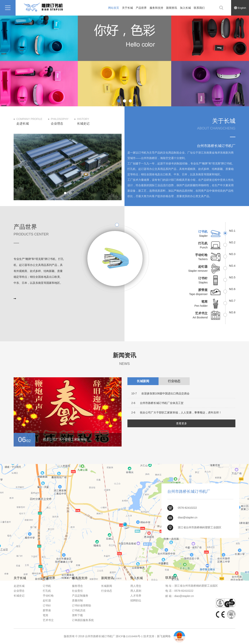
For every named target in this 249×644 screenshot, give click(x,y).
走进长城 (19, 586)
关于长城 (127, 8)
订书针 (47, 606)
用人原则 (136, 591)
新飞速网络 (164, 636)
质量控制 (77, 600)
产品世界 (141, 8)
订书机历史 (79, 610)
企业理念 (19, 591)
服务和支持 (156, 8)
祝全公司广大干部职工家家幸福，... (68, 440)
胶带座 (47, 610)
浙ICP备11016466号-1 (129, 636)
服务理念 (77, 586)
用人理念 (136, 586)
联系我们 (199, 8)
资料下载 (77, 615)
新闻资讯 (172, 8)
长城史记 (19, 596)
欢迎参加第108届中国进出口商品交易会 (160, 393)
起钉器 (47, 600)
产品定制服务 (80, 596)
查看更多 (181, 423)
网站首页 (114, 8)
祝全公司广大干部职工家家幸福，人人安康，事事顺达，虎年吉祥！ (176, 412)
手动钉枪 (48, 596)
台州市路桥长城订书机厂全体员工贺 (157, 403)
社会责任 (77, 591)
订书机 (47, 586)
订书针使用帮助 (82, 606)
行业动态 (107, 591)
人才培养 (136, 596)
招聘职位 (136, 600)
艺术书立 (48, 620)
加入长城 (185, 8)
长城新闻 (107, 586)
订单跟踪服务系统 (83, 620)
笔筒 (46, 615)
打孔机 (47, 591)
